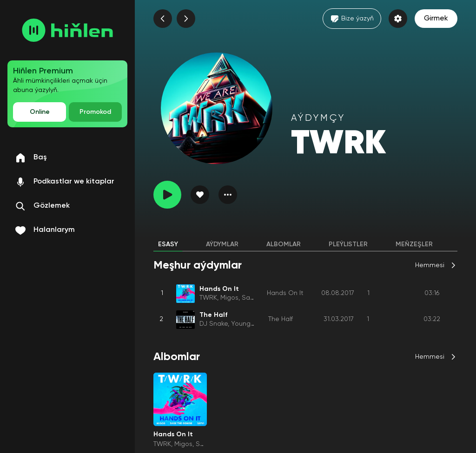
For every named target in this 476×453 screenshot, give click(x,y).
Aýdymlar (222, 244)
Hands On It (285, 293)
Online (40, 112)
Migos (229, 298)
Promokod (95, 112)
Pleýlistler (348, 244)
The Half (281, 319)
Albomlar (284, 244)
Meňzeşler (414, 244)
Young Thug (249, 324)
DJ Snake (214, 324)
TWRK (208, 298)
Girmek (436, 19)
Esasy (168, 244)
